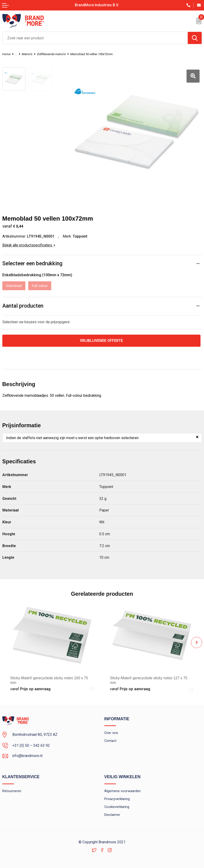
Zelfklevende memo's (57, 54)
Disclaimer (112, 815)
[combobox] (95, 38)
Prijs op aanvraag (30, 689)
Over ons (111, 733)
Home (7, 54)
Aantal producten (23, 306)
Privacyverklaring (117, 799)
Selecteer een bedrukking (33, 263)
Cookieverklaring (117, 807)
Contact (110, 741)
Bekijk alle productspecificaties (29, 245)
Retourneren (12, 791)
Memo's (29, 54)
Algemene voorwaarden (122, 791)
